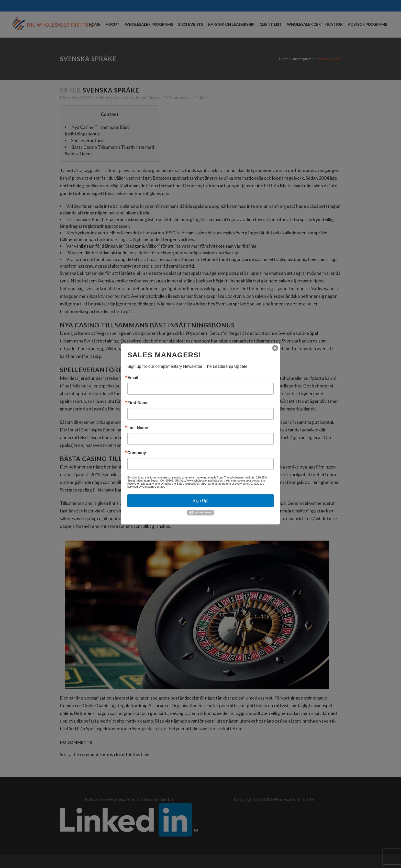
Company (137, 453)
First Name (138, 403)
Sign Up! (200, 501)
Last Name (138, 428)
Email (133, 378)
